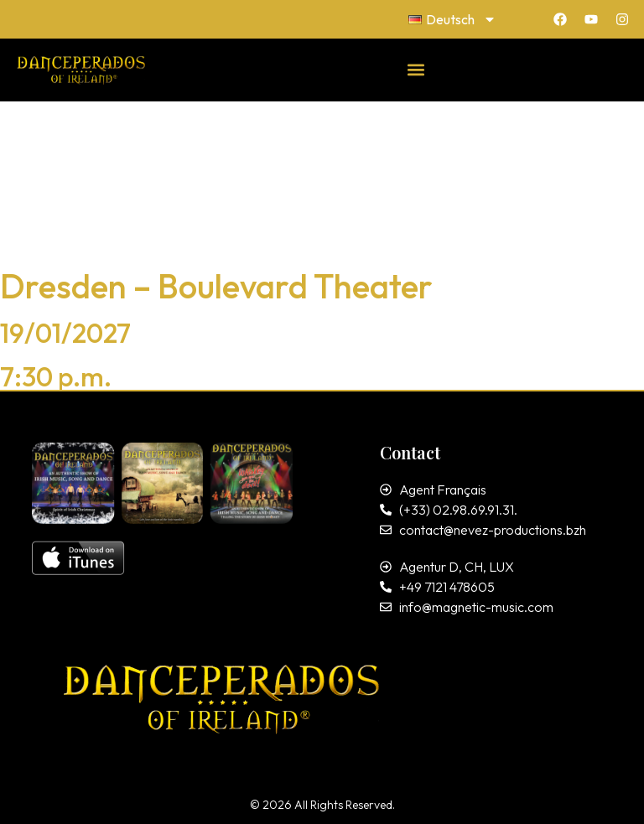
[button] (416, 69)
